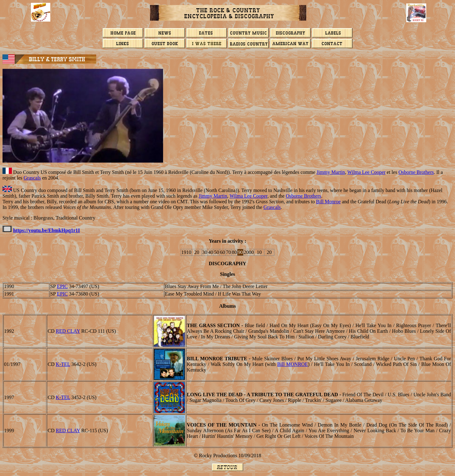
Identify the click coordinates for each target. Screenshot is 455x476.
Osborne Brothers (416, 172)
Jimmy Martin (331, 172)
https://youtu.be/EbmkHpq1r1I (47, 230)
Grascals (32, 178)
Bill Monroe (328, 202)
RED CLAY (68, 331)
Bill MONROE (292, 364)
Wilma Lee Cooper (367, 172)
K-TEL (63, 364)
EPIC (62, 286)
